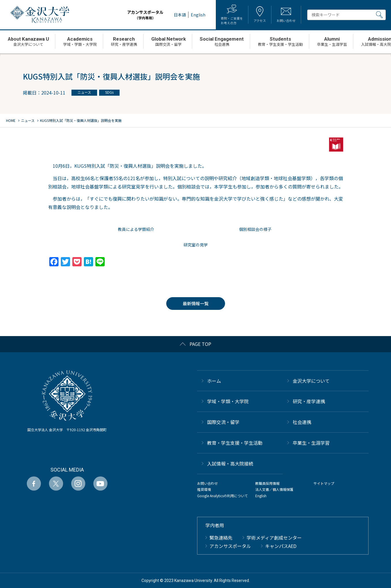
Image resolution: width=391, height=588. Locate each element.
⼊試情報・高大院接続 (230, 463)
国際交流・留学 (223, 422)
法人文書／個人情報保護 (274, 489)
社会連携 (302, 422)
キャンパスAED (281, 546)
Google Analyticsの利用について (222, 496)
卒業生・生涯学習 (311, 443)
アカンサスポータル (140, 15)
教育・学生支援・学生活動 (235, 443)
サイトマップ (324, 483)
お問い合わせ (207, 483)
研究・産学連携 (309, 401)
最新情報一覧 (196, 303)
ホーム (214, 381)
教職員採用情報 (267, 483)
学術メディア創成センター (274, 538)
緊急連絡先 (221, 538)
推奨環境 (204, 489)
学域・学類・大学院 (228, 401)
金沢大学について (311, 381)
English (261, 496)
